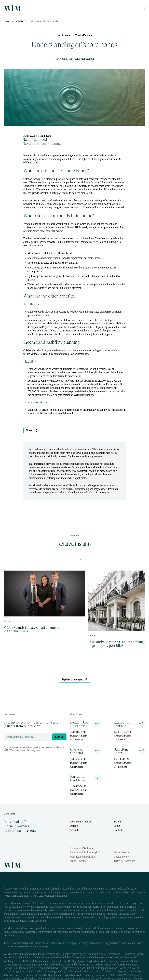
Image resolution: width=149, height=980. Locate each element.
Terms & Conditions (124, 861)
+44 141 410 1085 (79, 759)
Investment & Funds (81, 822)
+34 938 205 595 (122, 759)
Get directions (77, 740)
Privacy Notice (121, 852)
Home (7, 21)
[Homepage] (12, 8)
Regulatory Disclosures (82, 848)
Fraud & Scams (78, 861)
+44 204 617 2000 (79, 732)
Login (117, 826)
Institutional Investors (20, 831)
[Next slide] (80, 559)
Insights (19, 21)
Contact (118, 830)
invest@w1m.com (79, 736)
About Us (75, 830)
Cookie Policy (121, 857)
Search (117, 822)
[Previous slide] (69, 559)
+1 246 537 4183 (78, 786)
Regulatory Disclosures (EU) (85, 852)
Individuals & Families (20, 822)
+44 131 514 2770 (122, 732)
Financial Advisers (17, 826)
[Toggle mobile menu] (143, 9)
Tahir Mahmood (35, 139)
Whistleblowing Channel (83, 857)
